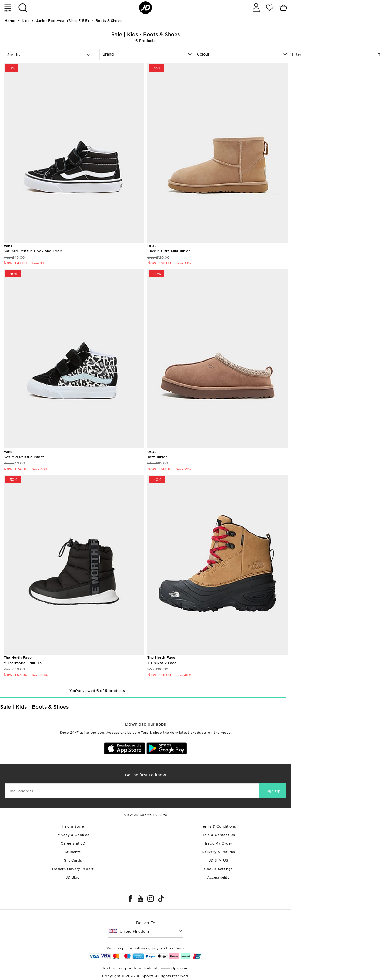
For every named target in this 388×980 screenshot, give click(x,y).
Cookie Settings (218, 869)
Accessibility (218, 877)
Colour (203, 54)
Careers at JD (73, 843)
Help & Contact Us (218, 835)
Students (73, 852)
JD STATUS (218, 860)
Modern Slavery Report (73, 869)
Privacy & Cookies (73, 835)
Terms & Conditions (218, 826)
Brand (108, 54)
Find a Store (73, 826)
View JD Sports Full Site (145, 815)
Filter (336, 55)
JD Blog (73, 877)
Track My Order (218, 843)
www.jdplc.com (174, 968)
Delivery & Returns (218, 852)
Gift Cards (73, 860)
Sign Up (273, 791)
